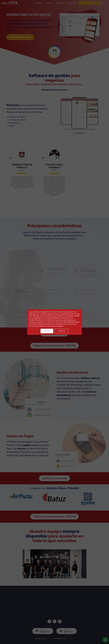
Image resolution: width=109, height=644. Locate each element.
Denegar (62, 331)
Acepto (47, 331)
